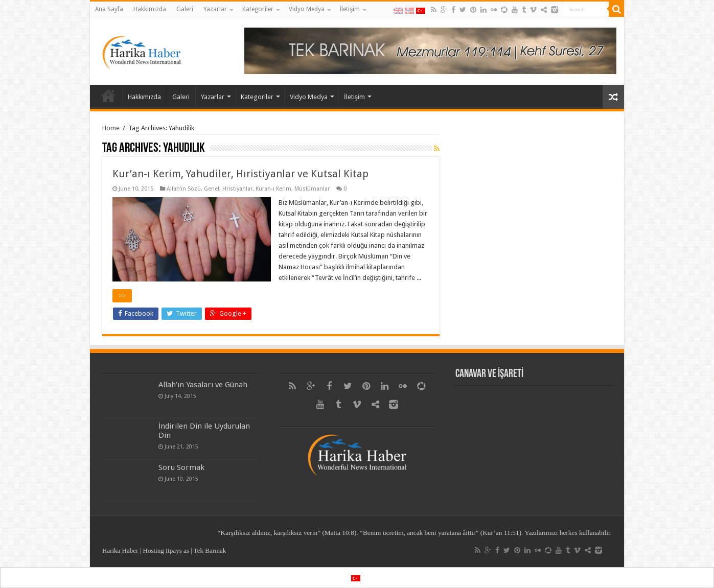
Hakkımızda (150, 9)
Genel (212, 189)
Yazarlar (215, 9)
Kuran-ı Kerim (273, 189)
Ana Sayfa (109, 9)
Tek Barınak (210, 550)
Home (111, 128)
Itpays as (177, 550)
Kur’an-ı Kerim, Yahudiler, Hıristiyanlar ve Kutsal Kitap (240, 174)
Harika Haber (120, 550)
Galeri (185, 9)
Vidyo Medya (307, 9)
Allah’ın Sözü (184, 189)
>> (122, 296)
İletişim (350, 9)
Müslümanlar (312, 189)
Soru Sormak (181, 467)
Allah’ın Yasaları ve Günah (203, 385)
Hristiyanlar (237, 189)
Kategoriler (258, 9)
